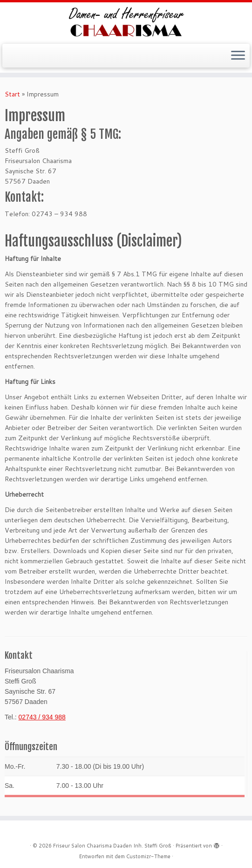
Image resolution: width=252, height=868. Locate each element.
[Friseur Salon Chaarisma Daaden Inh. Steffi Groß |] (126, 22)
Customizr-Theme (148, 856)
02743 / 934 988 (42, 717)
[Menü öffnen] (238, 56)
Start (12, 94)
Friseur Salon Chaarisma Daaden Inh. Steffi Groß (112, 846)
